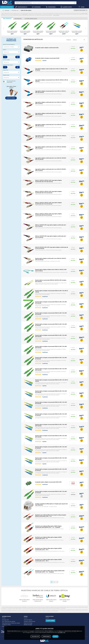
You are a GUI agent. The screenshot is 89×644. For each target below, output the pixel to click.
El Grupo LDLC (5, 620)
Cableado (7, 10)
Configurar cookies (6, 625)
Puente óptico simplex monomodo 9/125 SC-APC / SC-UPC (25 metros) (51, 436)
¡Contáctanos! (11, 98)
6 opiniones (41, 308)
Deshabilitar (35, 636)
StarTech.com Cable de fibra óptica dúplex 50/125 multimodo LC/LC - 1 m (48, 538)
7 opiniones (41, 319)
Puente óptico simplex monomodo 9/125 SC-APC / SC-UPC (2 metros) (51, 415)
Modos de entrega (28, 623)
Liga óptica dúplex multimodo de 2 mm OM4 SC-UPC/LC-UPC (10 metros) (51, 125)
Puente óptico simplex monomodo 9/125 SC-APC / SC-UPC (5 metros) (51, 470)
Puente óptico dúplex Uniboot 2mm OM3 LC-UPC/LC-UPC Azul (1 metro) (51, 270)
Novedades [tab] (18, 19)
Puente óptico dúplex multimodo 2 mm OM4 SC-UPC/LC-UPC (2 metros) (51, 259)
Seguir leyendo (56, 15)
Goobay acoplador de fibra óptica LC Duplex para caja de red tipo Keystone (51, 504)
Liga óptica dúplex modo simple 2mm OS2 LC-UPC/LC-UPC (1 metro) (51, 69)
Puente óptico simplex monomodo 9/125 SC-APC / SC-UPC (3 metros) (51, 447)
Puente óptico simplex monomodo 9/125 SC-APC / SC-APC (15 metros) (51, 314)
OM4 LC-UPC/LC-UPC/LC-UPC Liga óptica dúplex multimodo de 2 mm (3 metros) (48, 203)
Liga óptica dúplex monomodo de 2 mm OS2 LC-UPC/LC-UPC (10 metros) (51, 92)
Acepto (55, 636)
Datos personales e (7, 623)
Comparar (27, 53)
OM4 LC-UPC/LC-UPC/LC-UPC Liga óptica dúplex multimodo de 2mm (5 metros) (48, 214)
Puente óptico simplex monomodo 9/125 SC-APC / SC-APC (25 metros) (51, 347)
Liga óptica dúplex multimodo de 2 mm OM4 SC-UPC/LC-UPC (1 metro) (51, 114)
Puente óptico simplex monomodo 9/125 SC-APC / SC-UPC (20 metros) (51, 425)
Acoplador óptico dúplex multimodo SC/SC (47, 48)
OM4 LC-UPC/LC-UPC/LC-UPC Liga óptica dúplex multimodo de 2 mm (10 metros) (48, 181)
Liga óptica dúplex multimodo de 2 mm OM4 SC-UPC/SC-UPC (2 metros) (51, 159)
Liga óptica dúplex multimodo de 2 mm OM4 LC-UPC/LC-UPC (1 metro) (51, 103)
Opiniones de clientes (10, 621)
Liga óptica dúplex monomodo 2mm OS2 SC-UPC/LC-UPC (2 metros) (52, 81)
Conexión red (15, 10)
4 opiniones (41, 363)
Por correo (50, 621)
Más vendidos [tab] (7, 19)
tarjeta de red (84, 13)
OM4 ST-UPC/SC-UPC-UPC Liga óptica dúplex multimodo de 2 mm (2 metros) (52, 248)
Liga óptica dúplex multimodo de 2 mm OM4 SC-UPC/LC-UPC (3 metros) (51, 136)
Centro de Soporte (28, 620)
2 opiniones (41, 341)
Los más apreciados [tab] (31, 19)
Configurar (46, 636)
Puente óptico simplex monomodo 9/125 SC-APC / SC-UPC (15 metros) (51, 403)
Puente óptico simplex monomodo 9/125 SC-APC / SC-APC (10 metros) (51, 302)
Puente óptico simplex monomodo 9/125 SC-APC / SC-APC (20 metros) (51, 336)
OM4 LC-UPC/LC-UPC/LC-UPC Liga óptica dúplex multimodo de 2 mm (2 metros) (48, 192)
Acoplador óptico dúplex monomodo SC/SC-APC (48, 482)
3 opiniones (41, 296)
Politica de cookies (16, 623)
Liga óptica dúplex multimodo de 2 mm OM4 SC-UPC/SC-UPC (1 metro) (51, 147)
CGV (3, 621)
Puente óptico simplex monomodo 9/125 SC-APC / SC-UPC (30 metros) (51, 459)
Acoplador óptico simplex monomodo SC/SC (47, 58)
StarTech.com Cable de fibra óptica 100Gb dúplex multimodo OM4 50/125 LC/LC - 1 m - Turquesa (48, 527)
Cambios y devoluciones (29, 621)
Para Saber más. (61, 632)
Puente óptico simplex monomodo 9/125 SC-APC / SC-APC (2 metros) (51, 325)
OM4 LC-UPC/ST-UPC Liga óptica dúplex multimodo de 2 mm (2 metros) (51, 237)
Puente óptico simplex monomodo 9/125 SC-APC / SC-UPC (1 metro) (52, 381)
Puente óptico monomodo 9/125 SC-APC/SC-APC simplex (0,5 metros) (51, 281)
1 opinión (41, 60)
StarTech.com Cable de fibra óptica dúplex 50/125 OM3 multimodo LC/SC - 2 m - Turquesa (50, 571)
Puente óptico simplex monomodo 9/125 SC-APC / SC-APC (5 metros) (51, 492)
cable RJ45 (25, 14)
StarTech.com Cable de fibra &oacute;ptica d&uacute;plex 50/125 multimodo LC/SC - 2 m (51, 516)
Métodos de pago (28, 625)
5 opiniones (41, 430)
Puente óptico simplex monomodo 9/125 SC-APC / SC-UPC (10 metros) (51, 392)
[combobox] (23, 3)
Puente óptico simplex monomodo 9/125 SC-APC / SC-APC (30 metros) (51, 369)
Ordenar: (69, 40)
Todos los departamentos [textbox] (23, 3)
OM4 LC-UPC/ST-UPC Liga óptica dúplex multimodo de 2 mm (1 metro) (51, 226)
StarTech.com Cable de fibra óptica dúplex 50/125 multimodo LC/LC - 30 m (48, 560)
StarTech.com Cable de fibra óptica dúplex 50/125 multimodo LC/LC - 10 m (48, 549)
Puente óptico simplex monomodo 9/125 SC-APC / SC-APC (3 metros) (51, 358)
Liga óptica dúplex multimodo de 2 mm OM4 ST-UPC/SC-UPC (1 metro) (51, 170)
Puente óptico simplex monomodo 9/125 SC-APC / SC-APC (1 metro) (52, 291)
